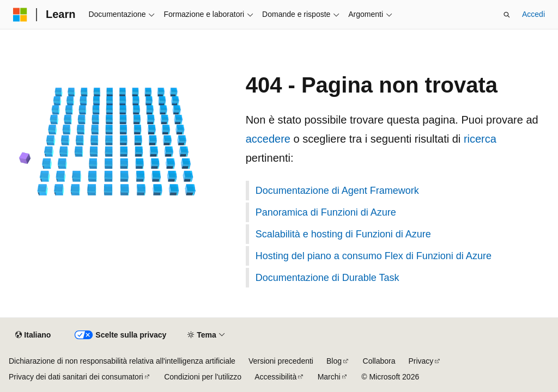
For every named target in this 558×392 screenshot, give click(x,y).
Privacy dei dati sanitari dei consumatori (76, 377)
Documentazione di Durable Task (327, 278)
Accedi (533, 14)
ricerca (480, 139)
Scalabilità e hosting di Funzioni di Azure (343, 234)
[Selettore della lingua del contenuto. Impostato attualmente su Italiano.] (33, 335)
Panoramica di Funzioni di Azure (326, 212)
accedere (268, 139)
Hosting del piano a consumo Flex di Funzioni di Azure (374, 256)
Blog (334, 361)
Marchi (329, 377)
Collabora (379, 361)
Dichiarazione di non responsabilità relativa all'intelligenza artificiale (122, 361)
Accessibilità (275, 377)
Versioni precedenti (281, 361)
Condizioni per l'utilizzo (203, 377)
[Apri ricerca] (507, 15)
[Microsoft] (20, 15)
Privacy (421, 361)
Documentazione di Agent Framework (337, 191)
